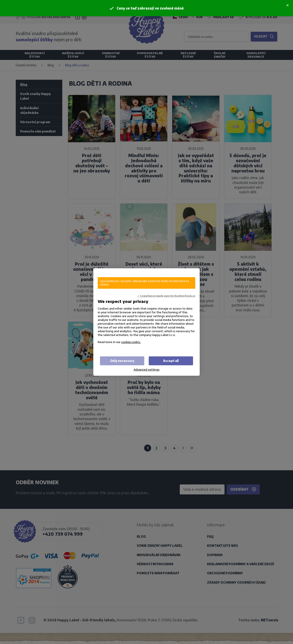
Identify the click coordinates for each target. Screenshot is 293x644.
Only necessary (122, 361)
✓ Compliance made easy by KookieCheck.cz (166, 296)
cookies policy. (131, 342)
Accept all (171, 361)
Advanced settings (147, 369)
